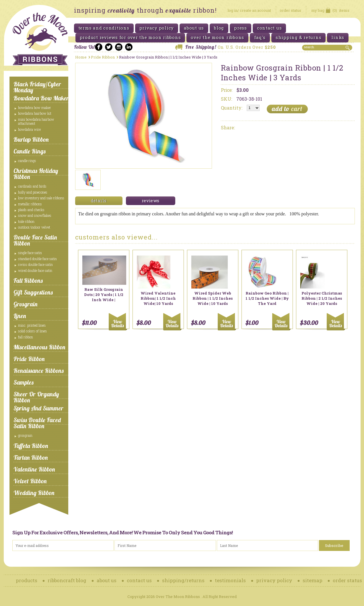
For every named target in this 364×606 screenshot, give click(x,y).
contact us (139, 580)
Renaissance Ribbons (39, 371)
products (27, 580)
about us (107, 580)
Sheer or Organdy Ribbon (36, 397)
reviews (151, 200)
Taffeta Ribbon (31, 446)
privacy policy (274, 580)
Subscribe (334, 545)
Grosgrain (26, 304)
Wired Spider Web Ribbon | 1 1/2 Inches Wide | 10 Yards (213, 298)
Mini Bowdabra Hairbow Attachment (36, 121)
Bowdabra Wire (29, 129)
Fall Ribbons (28, 280)
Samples (24, 382)
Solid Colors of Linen (32, 331)
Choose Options (118, 322)
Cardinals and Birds (32, 186)
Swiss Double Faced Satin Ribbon (37, 423)
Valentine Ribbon (34, 469)
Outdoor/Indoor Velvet (34, 227)
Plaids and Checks (31, 210)
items (330, 10)
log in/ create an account (249, 10)
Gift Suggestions (33, 292)
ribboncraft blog (67, 580)
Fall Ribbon (26, 337)
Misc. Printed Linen (32, 325)
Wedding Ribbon (34, 493)
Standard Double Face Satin (37, 259)
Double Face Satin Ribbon (35, 240)
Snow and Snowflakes (35, 215)
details (99, 200)
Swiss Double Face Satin (35, 264)
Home (81, 57)
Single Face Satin (30, 253)
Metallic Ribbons (30, 204)
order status (290, 10)
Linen (20, 316)
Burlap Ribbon (31, 139)
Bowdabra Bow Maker (41, 98)
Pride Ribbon (29, 359)
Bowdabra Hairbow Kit (35, 113)
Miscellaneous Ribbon (39, 347)
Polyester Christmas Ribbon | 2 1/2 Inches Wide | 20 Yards (322, 298)
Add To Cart (173, 322)
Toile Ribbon (26, 221)
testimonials (230, 580)
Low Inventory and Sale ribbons (41, 198)
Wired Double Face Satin (35, 270)
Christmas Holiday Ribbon (36, 174)
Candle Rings (30, 151)
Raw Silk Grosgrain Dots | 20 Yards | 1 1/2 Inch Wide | (104, 295)
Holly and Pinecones (33, 192)
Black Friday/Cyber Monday (37, 87)
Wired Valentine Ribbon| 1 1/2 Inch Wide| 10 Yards (158, 298)
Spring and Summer (38, 408)
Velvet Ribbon (30, 481)
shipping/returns (183, 580)
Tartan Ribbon (31, 457)
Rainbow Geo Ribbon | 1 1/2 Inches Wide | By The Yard (267, 298)
